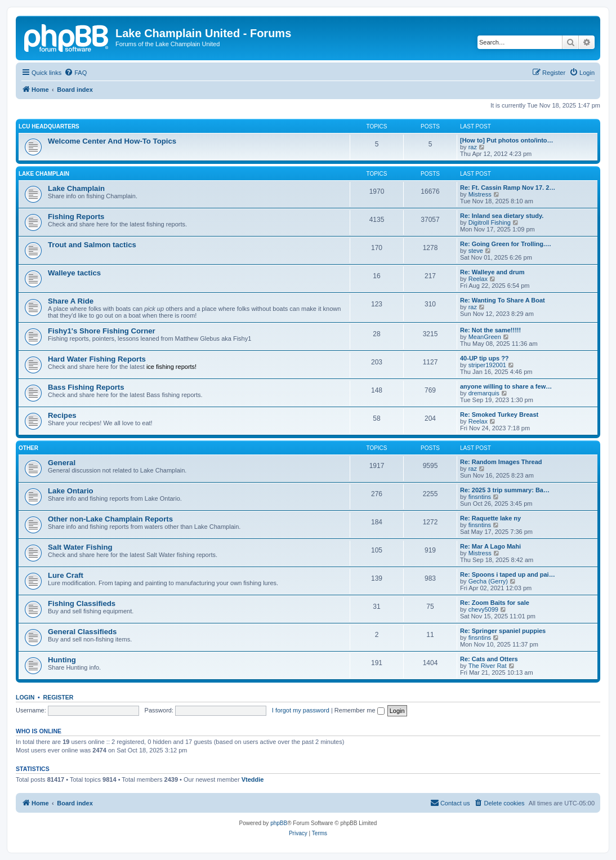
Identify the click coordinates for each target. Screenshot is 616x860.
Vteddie (253, 779)
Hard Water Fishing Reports (97, 359)
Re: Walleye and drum (492, 272)
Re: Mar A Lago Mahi (490, 546)
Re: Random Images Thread (501, 462)
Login (25, 697)
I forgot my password (301, 710)
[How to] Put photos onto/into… (507, 140)
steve (476, 251)
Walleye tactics (74, 273)
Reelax (478, 279)
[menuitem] (75, 73)
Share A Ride (71, 301)
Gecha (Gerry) (488, 581)
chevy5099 (483, 609)
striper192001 (487, 365)
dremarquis (484, 393)
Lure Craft (66, 575)
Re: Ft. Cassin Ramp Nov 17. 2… (508, 188)
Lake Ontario (71, 491)
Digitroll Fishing (490, 222)
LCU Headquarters (49, 126)
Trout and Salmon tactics (92, 245)
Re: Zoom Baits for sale (495, 603)
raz (473, 147)
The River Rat (488, 666)
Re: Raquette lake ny (490, 518)
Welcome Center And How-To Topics (112, 141)
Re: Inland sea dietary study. (502, 216)
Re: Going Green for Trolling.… (506, 244)
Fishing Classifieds (82, 603)
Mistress (480, 194)
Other (28, 448)
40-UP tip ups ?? (485, 358)
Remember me (360, 710)
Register (59, 697)
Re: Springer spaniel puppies (503, 631)
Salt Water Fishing (80, 547)
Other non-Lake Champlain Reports (110, 519)
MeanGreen (485, 337)
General (62, 463)
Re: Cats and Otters (489, 659)
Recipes (62, 415)
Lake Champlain (44, 174)
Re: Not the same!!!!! (490, 330)
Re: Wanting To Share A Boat (503, 300)
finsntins (480, 497)
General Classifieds (82, 632)
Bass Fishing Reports (86, 387)
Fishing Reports (76, 217)
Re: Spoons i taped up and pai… (508, 574)
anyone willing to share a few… (506, 386)
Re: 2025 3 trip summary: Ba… (505, 490)
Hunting (62, 660)
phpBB (279, 823)
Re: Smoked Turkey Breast (499, 415)
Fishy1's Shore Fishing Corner (102, 331)
